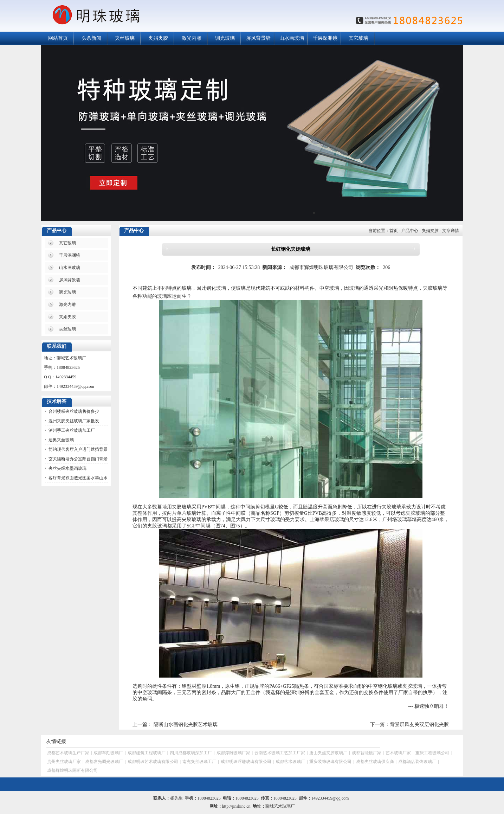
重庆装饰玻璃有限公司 (330, 762)
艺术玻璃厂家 (398, 753)
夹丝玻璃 (125, 38)
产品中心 (410, 231)
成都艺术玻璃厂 (290, 762)
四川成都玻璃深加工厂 (191, 753)
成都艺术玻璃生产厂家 (68, 753)
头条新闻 (91, 38)
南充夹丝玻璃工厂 (199, 762)
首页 (394, 231)
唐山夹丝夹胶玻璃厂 (328, 753)
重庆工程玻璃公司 (432, 753)
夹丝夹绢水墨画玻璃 (67, 468)
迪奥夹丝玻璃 (61, 440)
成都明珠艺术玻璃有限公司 (153, 762)
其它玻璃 (358, 38)
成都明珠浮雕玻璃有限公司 (246, 762)
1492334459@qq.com (75, 386)
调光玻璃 (225, 38)
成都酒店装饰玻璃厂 (417, 762)
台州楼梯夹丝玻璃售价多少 (74, 411)
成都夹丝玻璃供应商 (375, 762)
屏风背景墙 (258, 38)
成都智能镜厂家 (367, 753)
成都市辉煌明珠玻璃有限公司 (321, 267)
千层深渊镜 (325, 38)
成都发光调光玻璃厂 (104, 762)
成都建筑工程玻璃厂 (147, 753)
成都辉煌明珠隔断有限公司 (72, 770)
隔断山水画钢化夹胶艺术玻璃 (186, 725)
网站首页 (58, 38)
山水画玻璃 (292, 38)
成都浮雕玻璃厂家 (233, 753)
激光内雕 (192, 38)
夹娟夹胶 (158, 38)
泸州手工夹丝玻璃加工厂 (72, 430)
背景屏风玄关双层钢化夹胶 (419, 725)
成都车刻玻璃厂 (108, 753)
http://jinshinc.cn (236, 806)
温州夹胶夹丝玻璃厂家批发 (74, 421)
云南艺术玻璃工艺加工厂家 (280, 753)
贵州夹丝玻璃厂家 (64, 762)
